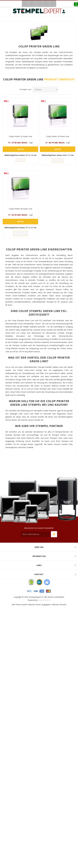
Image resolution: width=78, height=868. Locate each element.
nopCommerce (44, 600)
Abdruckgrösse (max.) (20, 155)
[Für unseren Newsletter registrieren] (35, 534)
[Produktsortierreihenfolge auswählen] (45, 90)
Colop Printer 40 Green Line (20, 209)
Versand (63, 604)
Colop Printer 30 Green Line (58, 136)
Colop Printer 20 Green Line (20, 136)
